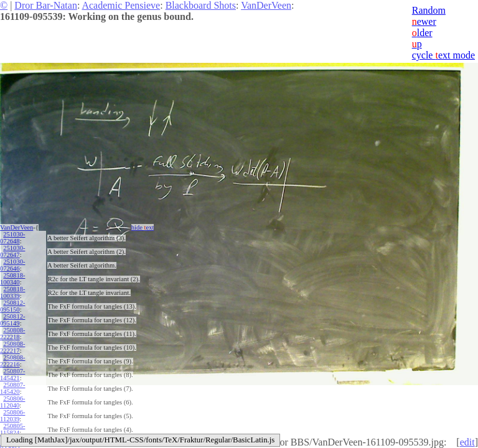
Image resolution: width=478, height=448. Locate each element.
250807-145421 (12, 375)
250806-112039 (12, 416)
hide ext (143, 227)
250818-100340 (12, 279)
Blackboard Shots (201, 5)
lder (422, 33)
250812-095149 (12, 320)
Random (429, 10)
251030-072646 (12, 265)
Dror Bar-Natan (46, 5)
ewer (424, 21)
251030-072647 (12, 251)
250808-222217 (12, 347)
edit (467, 442)
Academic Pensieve (121, 5)
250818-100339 (12, 292)
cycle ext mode (443, 55)
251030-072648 (12, 238)
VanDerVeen (266, 5)
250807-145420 (12, 388)
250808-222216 (12, 361)
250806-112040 (12, 402)
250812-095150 (12, 306)
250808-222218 (12, 334)
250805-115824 (12, 429)
